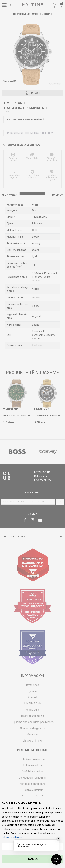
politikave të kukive (12, 837)
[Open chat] (56, 859)
